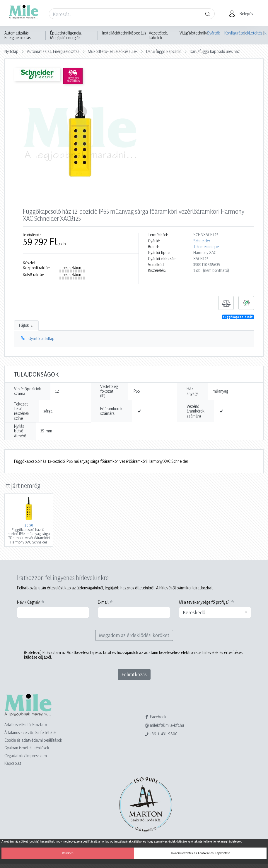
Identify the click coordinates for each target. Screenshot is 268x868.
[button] (243, 14)
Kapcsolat (13, 763)
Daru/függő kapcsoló (164, 51)
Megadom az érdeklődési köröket (134, 635)
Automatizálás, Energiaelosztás (18, 35)
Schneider (202, 241)
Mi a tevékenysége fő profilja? (204, 602)
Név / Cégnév (28, 602)
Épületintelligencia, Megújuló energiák (66, 35)
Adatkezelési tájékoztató (26, 725)
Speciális (139, 33)
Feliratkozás (134, 674)
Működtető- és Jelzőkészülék (113, 51)
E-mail (103, 602)
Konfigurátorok (234, 33)
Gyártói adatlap (41, 338)
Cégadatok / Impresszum (26, 756)
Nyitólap (11, 51)
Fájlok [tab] (26, 325)
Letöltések (256, 33)
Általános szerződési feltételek (30, 732)
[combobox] (215, 612)
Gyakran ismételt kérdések (27, 748)
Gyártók (213, 33)
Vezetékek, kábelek (158, 35)
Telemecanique (206, 247)
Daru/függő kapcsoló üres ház (215, 51)
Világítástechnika (194, 33)
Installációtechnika (118, 33)
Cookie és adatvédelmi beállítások (33, 740)
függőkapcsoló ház (238, 317)
